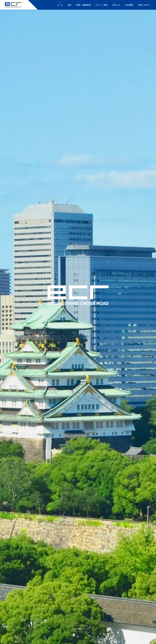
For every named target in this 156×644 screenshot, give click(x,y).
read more (78, 73)
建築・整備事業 (83, 5)
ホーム (60, 5)
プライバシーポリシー (136, 624)
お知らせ (116, 5)
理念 (70, 5)
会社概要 (129, 5)
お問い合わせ (144, 5)
